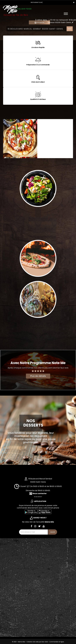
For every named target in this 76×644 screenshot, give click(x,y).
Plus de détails (38, 376)
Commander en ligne (57, 642)
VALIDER (53, 532)
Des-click (45, 642)
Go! (70, 29)
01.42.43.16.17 (38, 497)
